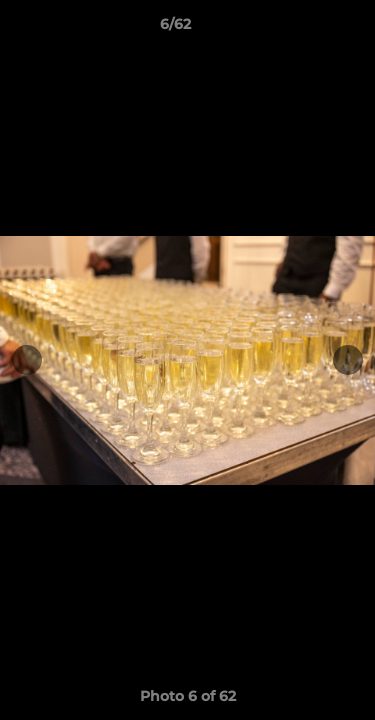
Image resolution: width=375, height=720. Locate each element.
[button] (303, 29)
